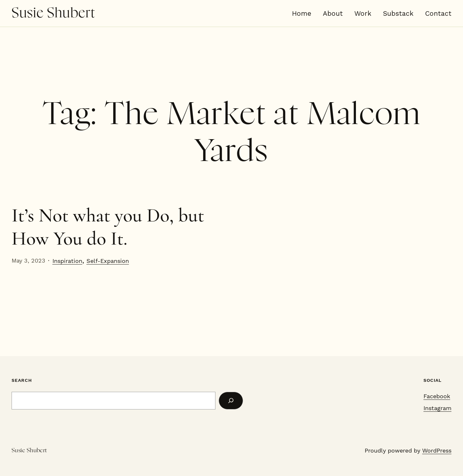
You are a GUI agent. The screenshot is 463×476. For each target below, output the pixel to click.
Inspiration (67, 261)
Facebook (437, 396)
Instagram (437, 408)
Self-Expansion (108, 261)
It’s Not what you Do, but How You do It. (108, 227)
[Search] (231, 401)
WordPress (437, 450)
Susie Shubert (53, 13)
